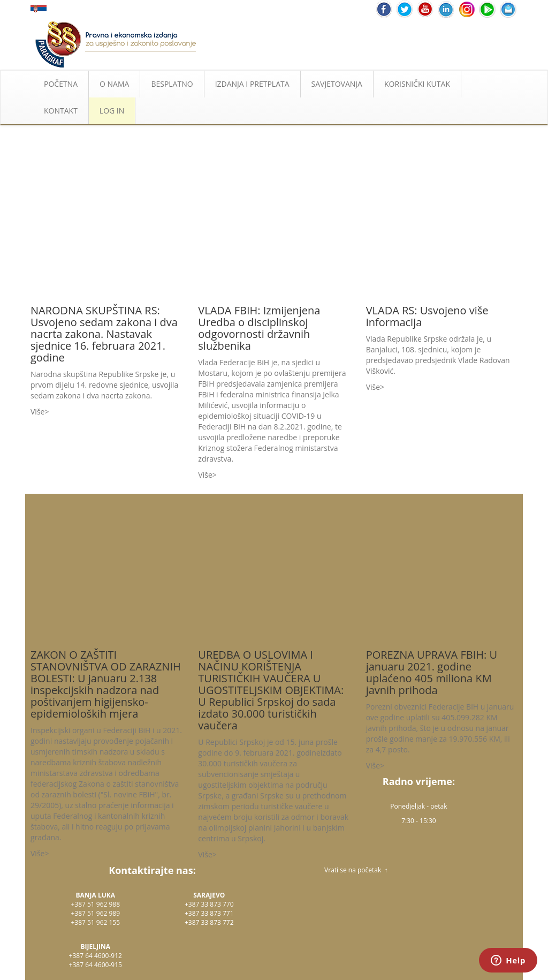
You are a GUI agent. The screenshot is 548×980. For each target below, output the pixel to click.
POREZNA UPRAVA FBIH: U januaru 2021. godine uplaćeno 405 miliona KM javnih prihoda (432, 672)
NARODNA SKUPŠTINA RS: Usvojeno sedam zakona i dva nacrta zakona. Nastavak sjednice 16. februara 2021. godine (104, 334)
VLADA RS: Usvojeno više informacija (427, 316)
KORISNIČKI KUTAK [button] (417, 84)
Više (37, 412)
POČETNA (61, 84)
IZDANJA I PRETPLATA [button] (252, 84)
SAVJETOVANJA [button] (337, 84)
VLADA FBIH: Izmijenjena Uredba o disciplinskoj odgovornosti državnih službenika (259, 328)
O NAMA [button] (114, 84)
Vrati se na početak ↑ (356, 870)
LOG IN (112, 111)
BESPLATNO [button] (172, 84)
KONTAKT (61, 111)
